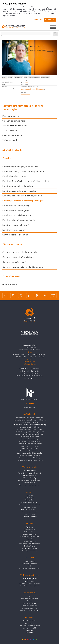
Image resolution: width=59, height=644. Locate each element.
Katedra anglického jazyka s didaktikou (21, 167)
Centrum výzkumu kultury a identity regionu (23, 267)
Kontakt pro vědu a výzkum (30, 586)
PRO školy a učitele (29, 603)
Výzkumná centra (12, 244)
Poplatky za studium (29, 541)
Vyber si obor (30, 498)
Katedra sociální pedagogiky (16, 206)
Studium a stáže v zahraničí (29, 537)
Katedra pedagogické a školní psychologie (22, 196)
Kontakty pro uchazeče (29, 517)
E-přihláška (30, 495)
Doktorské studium (30, 507)
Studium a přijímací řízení (14, 121)
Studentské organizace (30, 548)
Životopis (10, 77)
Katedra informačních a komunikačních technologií (26, 181)
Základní (4, 77)
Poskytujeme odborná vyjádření (29, 626)
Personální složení (11, 116)
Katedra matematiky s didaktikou (18, 186)
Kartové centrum (29, 483)
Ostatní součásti (11, 276)
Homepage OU (30, 407)
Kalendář (29, 633)
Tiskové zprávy (29, 623)
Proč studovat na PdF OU (29, 510)
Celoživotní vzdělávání (13, 136)
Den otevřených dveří (30, 512)
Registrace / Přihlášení (30, 564)
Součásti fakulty (12, 150)
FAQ (29, 566)
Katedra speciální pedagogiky (16, 211)
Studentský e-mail (29, 529)
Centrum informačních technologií (29, 480)
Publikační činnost (18, 77)
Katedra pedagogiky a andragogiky (19, 191)
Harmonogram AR (29, 534)
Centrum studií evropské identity (30, 458)
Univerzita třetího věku (30, 608)
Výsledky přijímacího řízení (30, 502)
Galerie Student (10, 285)
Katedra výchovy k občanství (16, 225)
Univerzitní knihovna (30, 471)
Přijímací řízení (30, 500)
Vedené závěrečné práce (34, 77)
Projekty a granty (45, 77)
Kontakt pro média (30, 621)
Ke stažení (30, 630)
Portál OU (29, 527)
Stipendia (30, 539)
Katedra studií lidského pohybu (17, 215)
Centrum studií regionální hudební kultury (29, 460)
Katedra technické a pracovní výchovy (20, 220)
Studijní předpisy (29, 546)
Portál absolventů (29, 561)
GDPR (30, 596)
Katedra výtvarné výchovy (14, 230)
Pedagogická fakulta (44, 88)
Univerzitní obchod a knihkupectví (29, 473)
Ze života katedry (10, 140)
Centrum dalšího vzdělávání (15, 235)
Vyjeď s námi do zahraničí (14, 126)
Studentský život (29, 514)
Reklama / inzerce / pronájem (29, 610)
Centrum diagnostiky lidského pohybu (20, 252)
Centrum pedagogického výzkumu (28, 89)
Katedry (7, 159)
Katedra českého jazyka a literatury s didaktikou (25, 172)
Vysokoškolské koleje (30, 478)
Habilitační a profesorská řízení (29, 583)
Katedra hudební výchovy (14, 176)
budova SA (27, 83)
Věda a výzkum (10, 131)
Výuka (26, 77)
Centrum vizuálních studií (14, 262)
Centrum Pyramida (30, 475)
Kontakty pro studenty (30, 551)
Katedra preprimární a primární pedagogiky (30, 88)
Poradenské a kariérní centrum (30, 485)
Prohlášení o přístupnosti (29, 599)
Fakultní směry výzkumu (30, 579)
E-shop (29, 601)
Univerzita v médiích (29, 628)
